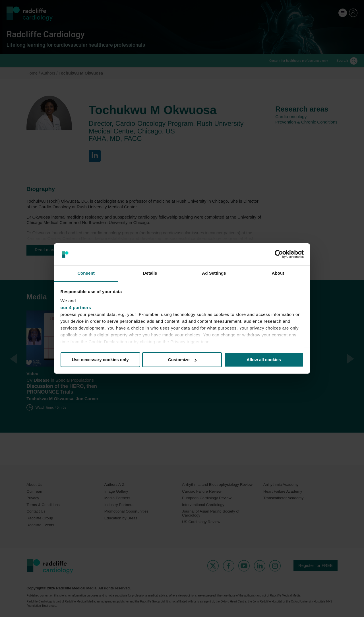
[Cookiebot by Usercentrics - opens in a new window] (279, 254)
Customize (182, 360)
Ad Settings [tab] (214, 273)
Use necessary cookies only (100, 360)
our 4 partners (76, 308)
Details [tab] (150, 273)
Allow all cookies (264, 360)
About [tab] (278, 273)
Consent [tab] (86, 273)
